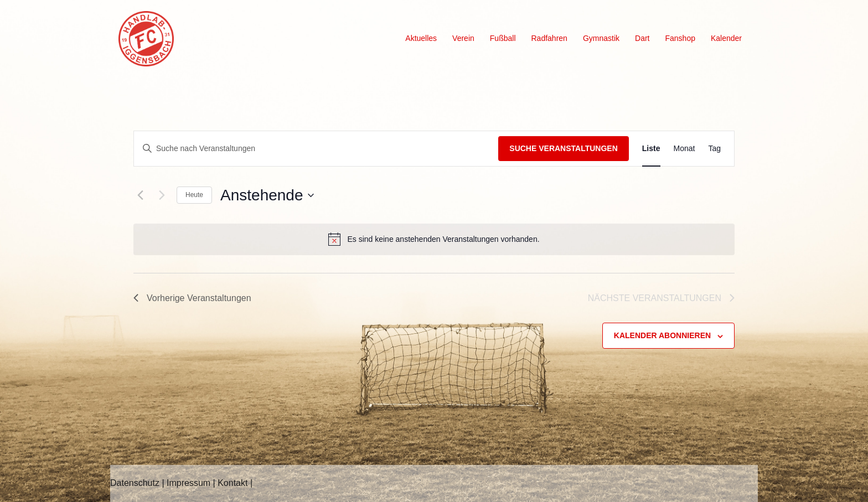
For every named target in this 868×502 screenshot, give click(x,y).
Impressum (188, 483)
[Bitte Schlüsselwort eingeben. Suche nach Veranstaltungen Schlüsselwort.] (316, 149)
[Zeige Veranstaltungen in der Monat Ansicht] (684, 149)
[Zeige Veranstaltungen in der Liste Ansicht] (651, 149)
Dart (642, 38)
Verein (463, 38)
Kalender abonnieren (662, 335)
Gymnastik (601, 38)
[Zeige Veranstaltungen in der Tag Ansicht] (714, 149)
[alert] (434, 239)
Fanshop (680, 38)
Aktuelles (421, 38)
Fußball (503, 38)
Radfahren (549, 38)
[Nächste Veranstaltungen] (162, 195)
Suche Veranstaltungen (564, 148)
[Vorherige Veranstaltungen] (140, 195)
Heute (194, 195)
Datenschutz (135, 483)
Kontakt (232, 483)
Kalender (726, 38)
